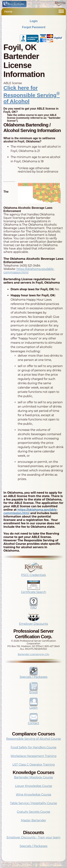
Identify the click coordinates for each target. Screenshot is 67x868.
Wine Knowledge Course (34, 795)
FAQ (34, 606)
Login (34, 21)
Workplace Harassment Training (33, 756)
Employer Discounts (33, 622)
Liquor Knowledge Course (33, 786)
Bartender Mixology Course (34, 777)
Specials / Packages (34, 675)
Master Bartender (33, 820)
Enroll (33, 691)
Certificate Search (33, 590)
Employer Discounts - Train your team (33, 837)
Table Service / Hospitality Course (33, 803)
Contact (33, 721)
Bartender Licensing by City (33, 654)
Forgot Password (34, 27)
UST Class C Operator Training (34, 765)
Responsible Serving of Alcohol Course (33, 739)
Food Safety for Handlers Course (34, 747)
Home (8, 12)
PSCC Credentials (33, 573)
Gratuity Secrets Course (33, 812)
